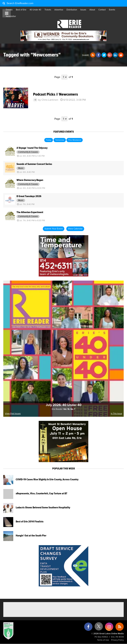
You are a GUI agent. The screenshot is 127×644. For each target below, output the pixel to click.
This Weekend (75, 140)
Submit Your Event (54, 229)
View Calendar (75, 229)
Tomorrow (60, 140)
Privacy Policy (117, 640)
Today (49, 140)
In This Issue (116, 414)
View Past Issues (13, 414)
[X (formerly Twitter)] (99, 628)
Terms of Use (103, 640)
